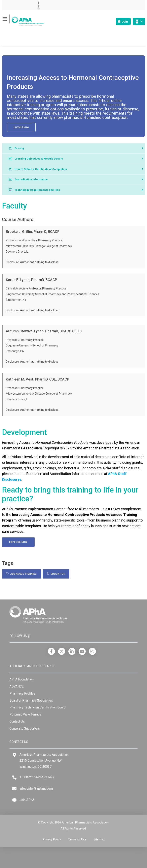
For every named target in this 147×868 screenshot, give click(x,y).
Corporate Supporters (25, 729)
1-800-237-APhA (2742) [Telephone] (37, 777)
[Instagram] (92, 651)
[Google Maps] (14, 755)
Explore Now (18, 542)
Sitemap (99, 839)
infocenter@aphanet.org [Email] (36, 789)
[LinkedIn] (72, 651)
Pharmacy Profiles (22, 693)
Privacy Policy (52, 839)
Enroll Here (21, 127)
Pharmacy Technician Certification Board (38, 707)
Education (56, 574)
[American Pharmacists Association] (23, 20)
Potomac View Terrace (25, 714)
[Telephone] (14, 777)
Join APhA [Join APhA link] (27, 800)
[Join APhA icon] (14, 800)
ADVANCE (16, 686)
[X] (62, 651)
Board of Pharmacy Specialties (31, 701)
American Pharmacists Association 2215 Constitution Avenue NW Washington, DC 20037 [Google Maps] (44, 761)
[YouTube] (82, 651)
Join (123, 21)
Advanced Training (22, 574)
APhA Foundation (22, 679)
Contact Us (17, 721)
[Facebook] (51, 651)
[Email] (14, 789)
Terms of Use (77, 839)
